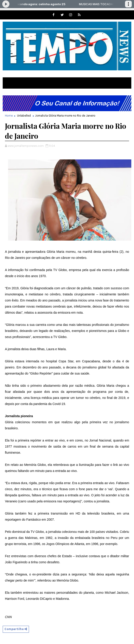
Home (9, 116)
